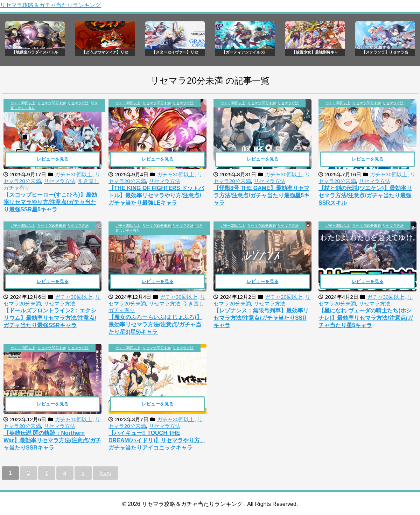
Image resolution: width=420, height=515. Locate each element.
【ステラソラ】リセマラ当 (385, 52)
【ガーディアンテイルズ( (244, 52)
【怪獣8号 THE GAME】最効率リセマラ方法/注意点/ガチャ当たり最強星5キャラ (261, 195)
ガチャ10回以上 (23, 348)
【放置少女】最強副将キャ (315, 52)
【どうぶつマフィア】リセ (105, 52)
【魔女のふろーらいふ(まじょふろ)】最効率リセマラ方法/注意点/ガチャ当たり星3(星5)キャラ (155, 324)
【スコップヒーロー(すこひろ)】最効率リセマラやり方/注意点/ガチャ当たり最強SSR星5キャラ (50, 202)
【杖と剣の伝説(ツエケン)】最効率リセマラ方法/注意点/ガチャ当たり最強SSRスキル (365, 195)
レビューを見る (53, 159)
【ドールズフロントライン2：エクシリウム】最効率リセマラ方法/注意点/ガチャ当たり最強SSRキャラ (50, 318)
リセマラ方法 (78, 103)
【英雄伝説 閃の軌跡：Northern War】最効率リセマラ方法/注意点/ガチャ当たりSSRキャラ (52, 440)
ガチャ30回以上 (23, 103)
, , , (54, 105)
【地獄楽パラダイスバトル (35, 52)
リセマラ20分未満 (52, 103)
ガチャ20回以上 (233, 225)
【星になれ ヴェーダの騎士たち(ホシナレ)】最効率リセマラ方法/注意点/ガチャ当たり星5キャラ (366, 318)
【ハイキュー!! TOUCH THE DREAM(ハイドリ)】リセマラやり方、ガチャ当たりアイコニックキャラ (157, 440)
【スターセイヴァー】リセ (175, 52)
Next (106, 473)
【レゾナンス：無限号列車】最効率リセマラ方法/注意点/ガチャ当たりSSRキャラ (261, 318)
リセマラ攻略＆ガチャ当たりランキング (50, 5)
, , (155, 103)
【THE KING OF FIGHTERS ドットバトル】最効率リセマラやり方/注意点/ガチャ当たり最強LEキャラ (156, 195)
